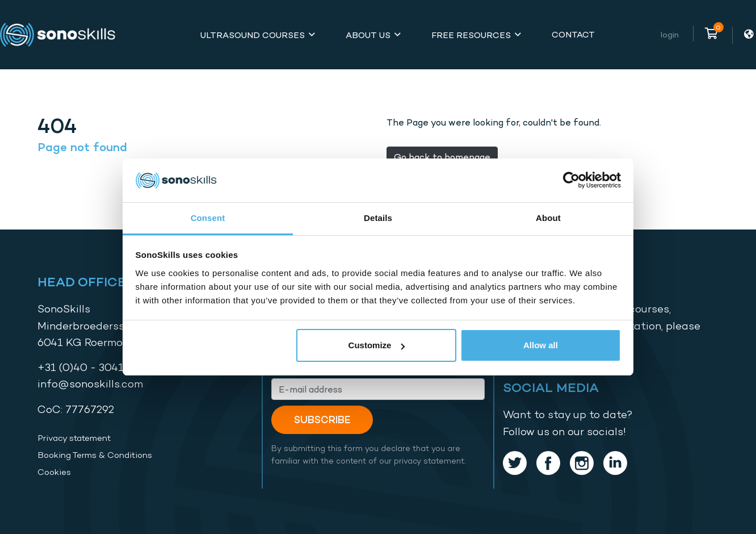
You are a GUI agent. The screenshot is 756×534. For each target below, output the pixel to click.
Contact (573, 34)
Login (670, 34)
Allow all (541, 345)
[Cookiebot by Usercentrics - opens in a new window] (571, 181)
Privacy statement (74, 438)
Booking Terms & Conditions (95, 455)
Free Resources (471, 35)
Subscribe (322, 420)
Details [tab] (378, 218)
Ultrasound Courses (253, 35)
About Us (368, 35)
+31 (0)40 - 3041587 (90, 367)
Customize (377, 345)
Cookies (54, 472)
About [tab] (548, 218)
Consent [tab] (208, 218)
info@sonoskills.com (90, 384)
